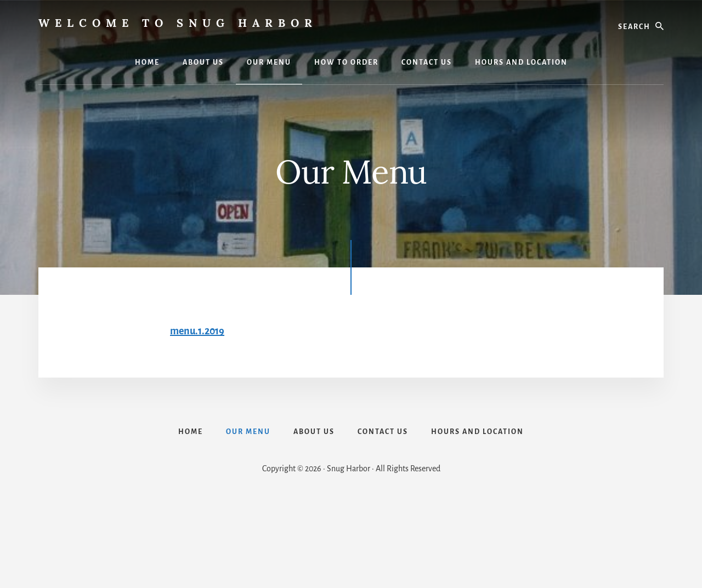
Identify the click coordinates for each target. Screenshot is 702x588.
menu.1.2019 (197, 331)
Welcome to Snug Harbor (178, 23)
